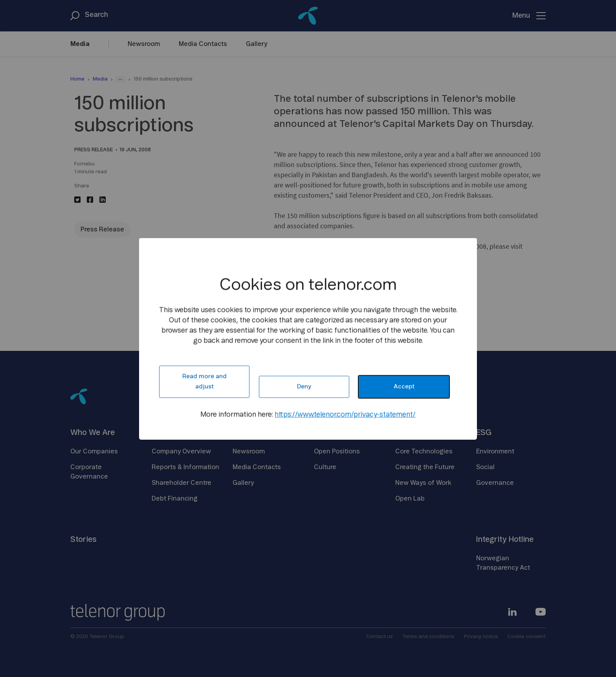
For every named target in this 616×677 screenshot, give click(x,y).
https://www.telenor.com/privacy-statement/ (345, 415)
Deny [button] (304, 386)
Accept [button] (404, 386)
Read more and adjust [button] (204, 381)
